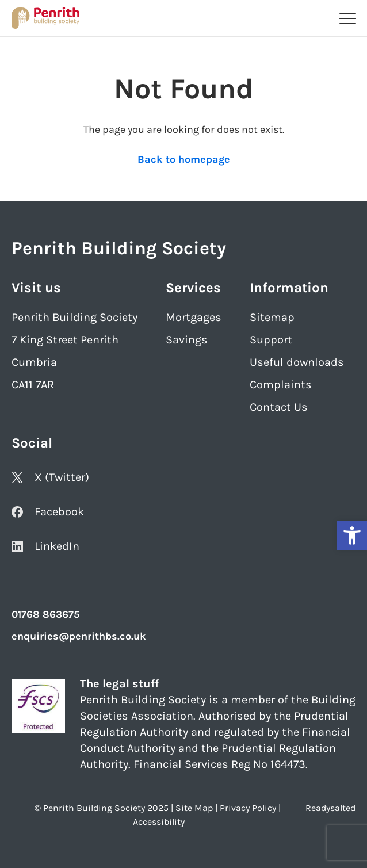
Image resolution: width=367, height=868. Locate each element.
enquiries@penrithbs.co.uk (79, 636)
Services (193, 288)
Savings (187, 340)
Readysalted (330, 808)
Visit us (36, 288)
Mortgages (194, 317)
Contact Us (279, 407)
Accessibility (159, 822)
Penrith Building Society (74, 317)
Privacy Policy (248, 808)
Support (271, 340)
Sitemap (272, 317)
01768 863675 (45, 614)
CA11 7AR (33, 385)
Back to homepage (184, 159)
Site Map (194, 808)
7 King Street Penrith (65, 340)
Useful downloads (297, 362)
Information (289, 288)
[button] (352, 536)
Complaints (281, 385)
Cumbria (34, 362)
